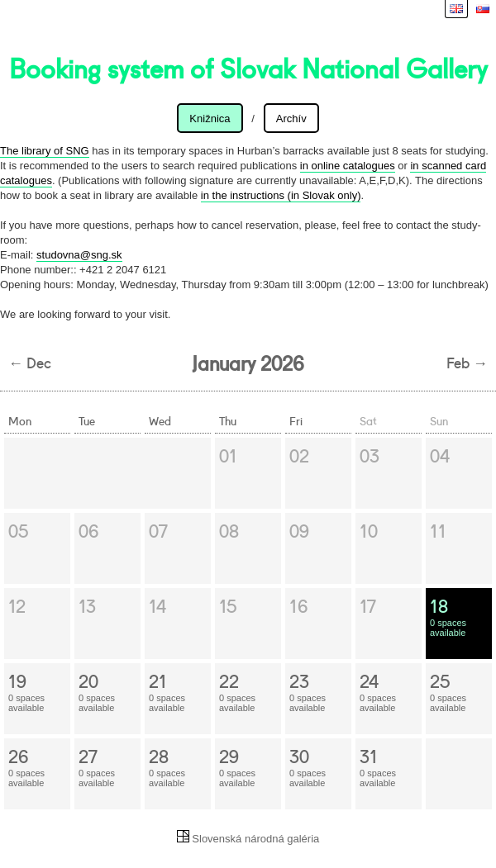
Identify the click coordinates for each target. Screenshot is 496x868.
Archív (291, 119)
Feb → (467, 362)
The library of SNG (45, 151)
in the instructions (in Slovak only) (281, 195)
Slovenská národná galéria (248, 839)
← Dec (30, 362)
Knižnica (210, 119)
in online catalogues (348, 166)
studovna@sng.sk (79, 255)
